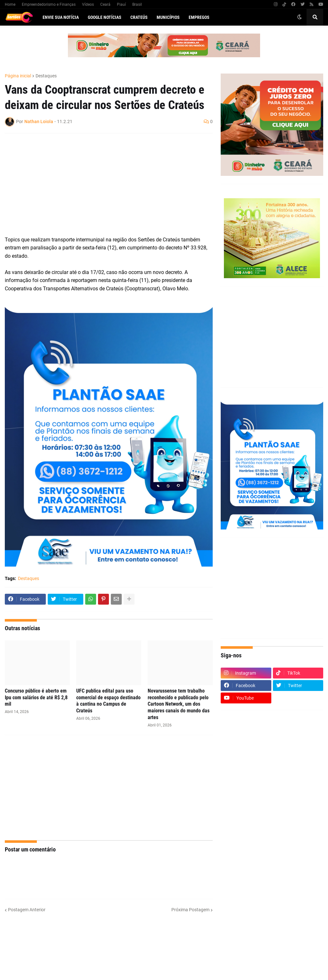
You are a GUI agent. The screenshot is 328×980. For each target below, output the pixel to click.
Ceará (105, 4)
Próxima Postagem (190, 910)
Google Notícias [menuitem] (105, 17)
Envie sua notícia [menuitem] (61, 17)
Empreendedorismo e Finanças (49, 4)
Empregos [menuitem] (199, 17)
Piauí (121, 4)
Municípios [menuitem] (168, 17)
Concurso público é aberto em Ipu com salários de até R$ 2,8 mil (36, 698)
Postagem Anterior (27, 910)
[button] (299, 17)
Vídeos (88, 4)
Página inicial (18, 76)
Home (10, 4)
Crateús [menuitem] (139, 17)
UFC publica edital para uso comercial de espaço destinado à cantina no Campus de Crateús (108, 701)
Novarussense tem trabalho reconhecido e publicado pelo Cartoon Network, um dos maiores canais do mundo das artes (179, 704)
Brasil (137, 4)
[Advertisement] (102, 184)
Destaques (46, 76)
